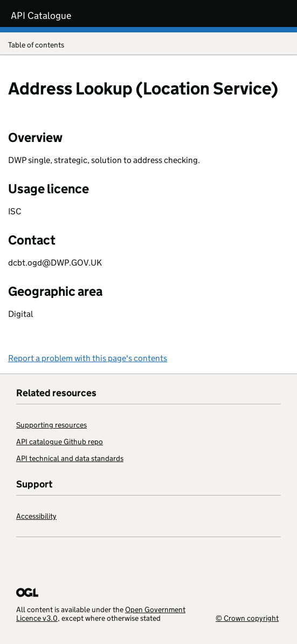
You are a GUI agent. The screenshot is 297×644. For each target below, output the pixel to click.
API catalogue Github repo (60, 442)
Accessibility (36, 516)
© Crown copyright (247, 618)
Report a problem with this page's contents (88, 358)
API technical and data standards (70, 458)
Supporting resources (51, 425)
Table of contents (148, 46)
